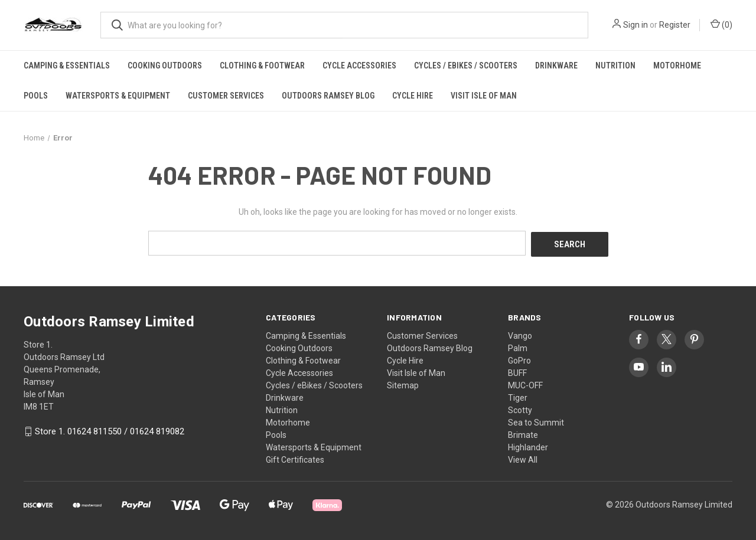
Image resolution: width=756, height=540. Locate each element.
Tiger (518, 396)
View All (523, 458)
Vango (520, 334)
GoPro (519, 359)
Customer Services (226, 96)
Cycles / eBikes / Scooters (466, 66)
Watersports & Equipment (118, 96)
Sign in (636, 25)
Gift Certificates (295, 458)
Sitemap (403, 384)
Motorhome (677, 66)
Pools (36, 96)
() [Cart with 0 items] (721, 24)
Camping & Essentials (67, 66)
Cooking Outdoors (165, 66)
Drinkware (556, 66)
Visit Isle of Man (484, 96)
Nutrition (615, 66)
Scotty (520, 408)
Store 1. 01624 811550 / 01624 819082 (110, 430)
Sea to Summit (536, 421)
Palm (518, 346)
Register (675, 25)
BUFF (517, 371)
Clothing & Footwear (262, 66)
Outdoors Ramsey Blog (328, 96)
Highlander (528, 446)
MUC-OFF (525, 384)
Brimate (523, 433)
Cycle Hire (413, 96)
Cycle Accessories (359, 66)
